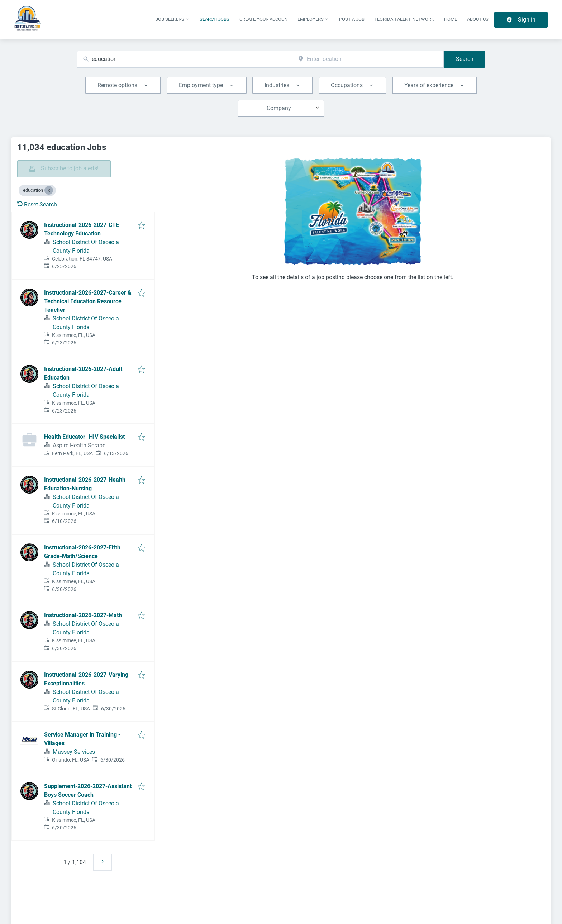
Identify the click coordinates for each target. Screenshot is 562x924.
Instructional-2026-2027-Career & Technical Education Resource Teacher (88, 301)
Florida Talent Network (404, 19)
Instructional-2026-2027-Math (83, 615)
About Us (478, 19)
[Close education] (49, 190)
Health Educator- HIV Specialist (84, 437)
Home (451, 19)
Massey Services (74, 752)
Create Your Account (265, 19)
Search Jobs (215, 19)
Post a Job (352, 19)
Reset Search (37, 204)
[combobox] (184, 59)
